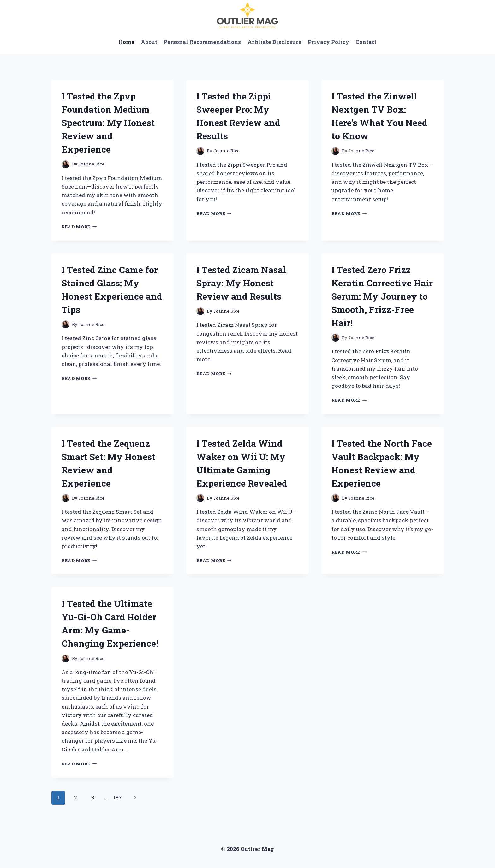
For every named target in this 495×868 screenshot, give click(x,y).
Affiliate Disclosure (274, 42)
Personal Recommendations (202, 42)
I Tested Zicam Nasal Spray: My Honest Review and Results (241, 283)
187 (118, 797)
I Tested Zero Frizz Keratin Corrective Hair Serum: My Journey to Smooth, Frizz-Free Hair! (382, 296)
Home (126, 42)
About (149, 42)
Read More (79, 227)
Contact (366, 42)
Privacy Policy (328, 42)
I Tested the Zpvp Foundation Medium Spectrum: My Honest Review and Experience (108, 123)
